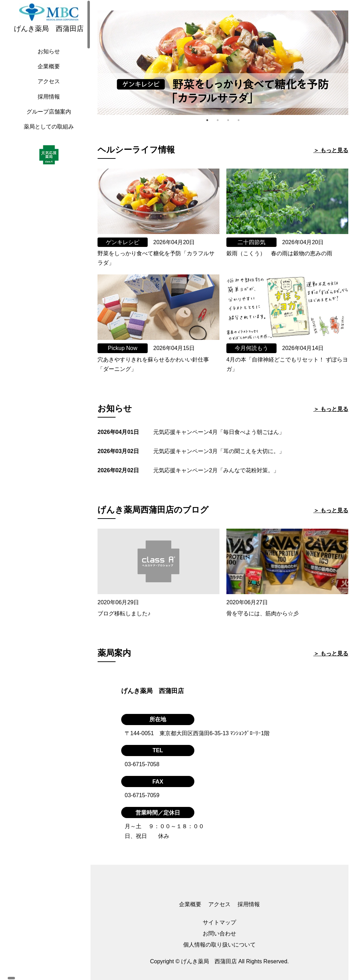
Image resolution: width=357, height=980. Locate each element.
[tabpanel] (223, 63)
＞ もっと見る (331, 150)
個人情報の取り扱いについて (219, 945)
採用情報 (47, 104)
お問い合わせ (219, 934)
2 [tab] (218, 120)
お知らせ (47, 58)
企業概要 (47, 73)
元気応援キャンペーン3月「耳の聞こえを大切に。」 (219, 451)
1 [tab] (207, 120)
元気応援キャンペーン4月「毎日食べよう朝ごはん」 (219, 432)
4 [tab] (239, 120)
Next (354, 63)
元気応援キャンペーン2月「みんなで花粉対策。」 (216, 470)
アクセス (47, 88)
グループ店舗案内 (47, 119)
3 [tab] (228, 120)
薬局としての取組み (47, 134)
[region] (49, 490)
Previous (92, 63)
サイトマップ (219, 922)
